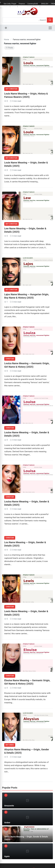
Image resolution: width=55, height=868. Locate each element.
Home (7, 39)
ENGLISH (45, 4)
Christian (10, 359)
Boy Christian (11, 89)
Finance (22, 4)
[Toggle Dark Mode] (6, 28)
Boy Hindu (10, 745)
